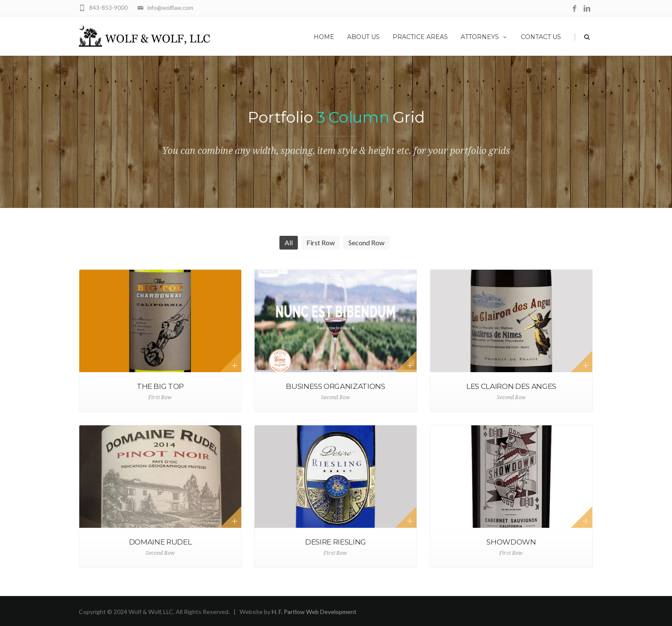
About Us (363, 37)
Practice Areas (420, 37)
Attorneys (484, 37)
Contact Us (541, 37)
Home (324, 37)
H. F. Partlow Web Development (314, 612)
